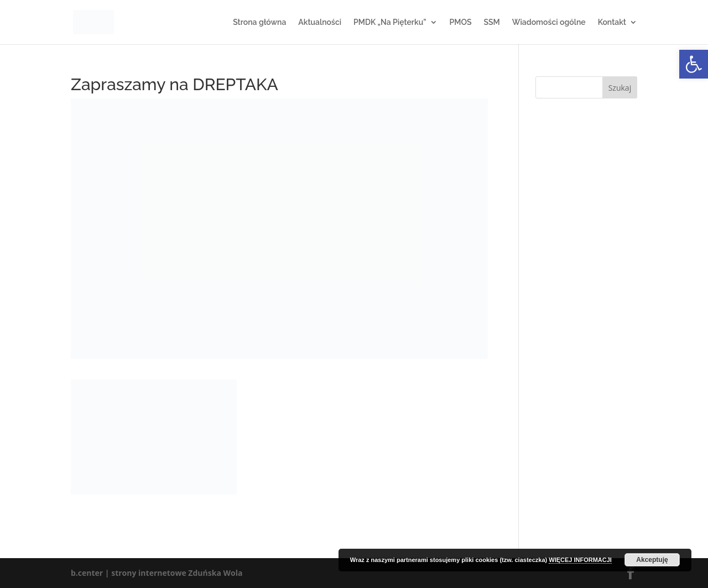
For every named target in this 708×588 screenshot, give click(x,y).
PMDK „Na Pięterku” (390, 22)
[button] (694, 64)
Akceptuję (652, 560)
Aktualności (320, 22)
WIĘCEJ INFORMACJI (580, 560)
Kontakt (612, 22)
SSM (491, 22)
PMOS (461, 22)
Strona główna (259, 22)
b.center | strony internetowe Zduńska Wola (157, 573)
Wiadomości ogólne (549, 22)
